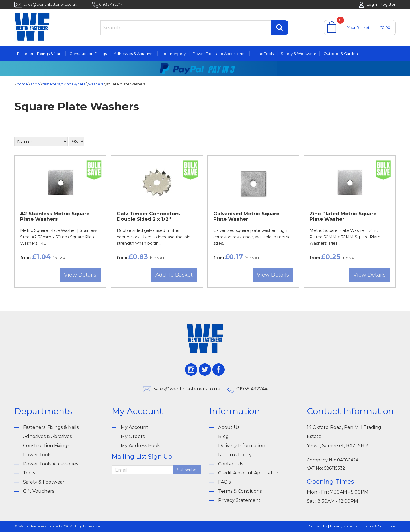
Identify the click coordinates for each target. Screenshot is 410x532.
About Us (229, 427)
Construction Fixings (88, 54)
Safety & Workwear (299, 54)
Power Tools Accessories (51, 464)
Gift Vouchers (39, 491)
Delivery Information (242, 446)
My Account (135, 427)
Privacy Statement (239, 500)
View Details (80, 275)
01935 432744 (111, 4)
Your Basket (358, 28)
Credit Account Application (249, 473)
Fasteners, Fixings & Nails (40, 54)
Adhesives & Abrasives (134, 54)
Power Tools (37, 455)
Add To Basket (174, 275)
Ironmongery (174, 54)
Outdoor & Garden (341, 54)
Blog (224, 436)
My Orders (133, 436)
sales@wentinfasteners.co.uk (50, 4)
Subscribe (187, 470)
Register (388, 4)
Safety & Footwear (44, 482)
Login (372, 4)
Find (280, 28)
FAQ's (224, 482)
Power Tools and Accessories (220, 54)
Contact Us (231, 464)
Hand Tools (264, 54)
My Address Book (140, 446)
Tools (29, 473)
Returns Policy (235, 455)
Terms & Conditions (240, 491)
